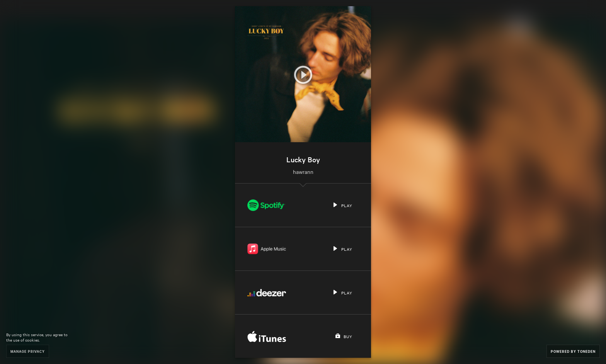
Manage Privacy (28, 351)
